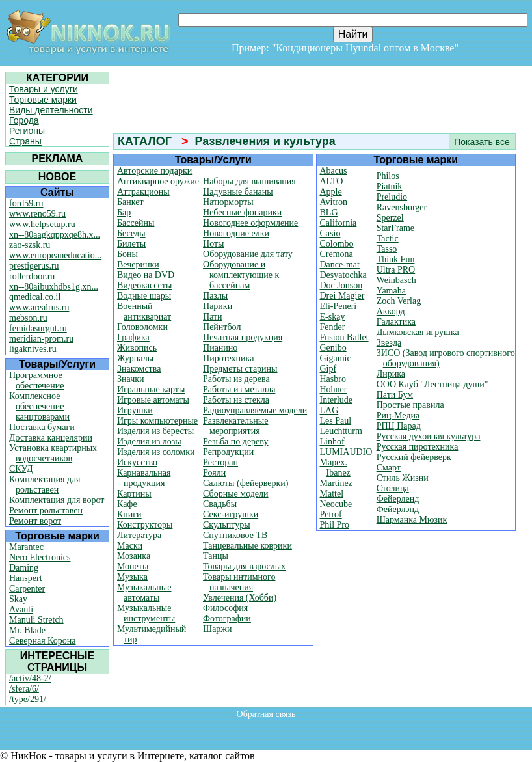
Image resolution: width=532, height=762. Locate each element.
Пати (213, 317)
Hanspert (26, 578)
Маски (130, 546)
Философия (225, 608)
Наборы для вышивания (249, 181)
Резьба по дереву (235, 442)
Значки (131, 379)
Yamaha (391, 291)
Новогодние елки (236, 233)
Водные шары (144, 296)
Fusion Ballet (344, 337)
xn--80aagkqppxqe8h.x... (55, 235)
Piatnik (390, 186)
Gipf (328, 369)
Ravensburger (402, 207)
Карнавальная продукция (144, 478)
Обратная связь (266, 714)
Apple (331, 192)
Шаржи (218, 629)
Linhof (332, 442)
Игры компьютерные (157, 421)
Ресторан (220, 462)
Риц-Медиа (398, 415)
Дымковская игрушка (418, 332)
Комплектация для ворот (57, 500)
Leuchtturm (341, 431)
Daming (24, 568)
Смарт (389, 468)
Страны (25, 141)
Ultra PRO (396, 270)
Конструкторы (145, 525)
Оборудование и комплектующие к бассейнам (241, 275)
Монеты (133, 566)
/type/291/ (28, 699)
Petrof (331, 514)
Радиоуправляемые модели (255, 410)
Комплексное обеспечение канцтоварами (39, 406)
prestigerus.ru (34, 266)
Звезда (389, 343)
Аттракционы (143, 192)
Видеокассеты (144, 285)
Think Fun (396, 259)
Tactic (388, 238)
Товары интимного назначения (239, 582)
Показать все (482, 142)
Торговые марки (43, 100)
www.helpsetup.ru (42, 224)
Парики (218, 306)
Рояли (214, 473)
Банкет (130, 202)
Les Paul (336, 421)
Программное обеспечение (37, 380)
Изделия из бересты (155, 431)
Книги (129, 514)
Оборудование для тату (248, 254)
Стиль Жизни (403, 478)
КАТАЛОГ (145, 141)
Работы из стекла (236, 400)
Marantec (26, 547)
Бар (124, 212)
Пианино (220, 348)
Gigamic (336, 358)
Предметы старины (240, 369)
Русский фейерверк (414, 457)
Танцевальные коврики (247, 546)
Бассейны (136, 223)
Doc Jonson (341, 285)
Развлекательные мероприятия (235, 426)
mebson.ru (28, 318)
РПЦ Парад (399, 426)
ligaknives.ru (33, 349)
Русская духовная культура (429, 436)
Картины (134, 494)
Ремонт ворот (35, 521)
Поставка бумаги (42, 427)
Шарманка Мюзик (412, 520)
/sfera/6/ (24, 689)
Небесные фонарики (242, 212)
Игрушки (135, 410)
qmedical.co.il (35, 297)
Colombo (337, 244)
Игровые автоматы (153, 400)
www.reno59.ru (37, 214)
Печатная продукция (243, 337)
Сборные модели (236, 494)
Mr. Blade (27, 630)
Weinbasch (396, 280)
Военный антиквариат (144, 311)
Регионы (27, 131)
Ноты (213, 244)
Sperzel (390, 218)
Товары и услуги (44, 89)
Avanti (21, 609)
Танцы (216, 556)
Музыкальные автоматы (144, 592)
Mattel (332, 494)
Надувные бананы (238, 192)
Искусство (137, 462)
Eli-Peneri (339, 306)
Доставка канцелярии (51, 438)
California (339, 223)
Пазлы (215, 296)
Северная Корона (42, 641)
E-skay (333, 317)
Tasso (387, 249)
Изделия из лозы (149, 442)
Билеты (131, 244)
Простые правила (410, 405)
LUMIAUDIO (346, 452)
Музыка (132, 577)
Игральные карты (151, 389)
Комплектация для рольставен (45, 484)
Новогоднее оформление (250, 223)
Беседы (131, 233)
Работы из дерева (236, 379)
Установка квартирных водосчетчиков (53, 453)
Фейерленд (398, 499)
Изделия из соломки (156, 452)
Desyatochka (343, 275)
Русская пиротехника (418, 447)
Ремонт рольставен (46, 510)
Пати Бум (395, 395)
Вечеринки (138, 265)
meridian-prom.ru (41, 339)
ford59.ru (26, 203)
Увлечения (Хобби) (240, 598)
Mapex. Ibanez (335, 468)
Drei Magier (342, 296)
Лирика (391, 374)
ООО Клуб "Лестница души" (432, 384)
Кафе (127, 504)
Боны (127, 254)
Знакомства (139, 369)
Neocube (336, 504)
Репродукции (228, 452)
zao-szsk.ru (30, 245)
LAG (329, 410)
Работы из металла (239, 389)
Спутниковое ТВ (235, 535)
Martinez (337, 483)
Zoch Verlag (399, 301)
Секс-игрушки (231, 514)
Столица (393, 488)
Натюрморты (228, 202)
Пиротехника (228, 358)
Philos (388, 176)
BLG (329, 212)
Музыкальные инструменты (146, 613)
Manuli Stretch (36, 620)
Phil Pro (335, 525)
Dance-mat (340, 265)
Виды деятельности (51, 110)
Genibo (333, 348)
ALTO (332, 181)
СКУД (21, 469)
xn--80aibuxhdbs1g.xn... (54, 287)
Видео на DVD (146, 275)
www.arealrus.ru (39, 307)
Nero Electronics (40, 557)
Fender (333, 327)
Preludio (392, 197)
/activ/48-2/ (30, 678)
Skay (18, 599)
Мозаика (134, 556)
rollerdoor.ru (32, 276)
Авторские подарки (154, 171)
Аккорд (391, 311)
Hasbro (333, 379)
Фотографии (227, 619)
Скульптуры (227, 525)
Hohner (334, 389)
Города (24, 120)
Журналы (135, 358)
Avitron (334, 202)
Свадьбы (220, 504)
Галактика (396, 322)
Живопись (137, 348)
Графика (133, 337)
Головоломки (142, 327)
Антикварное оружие (158, 181)
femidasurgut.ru (38, 328)
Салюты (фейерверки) (246, 483)
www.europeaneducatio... (55, 255)
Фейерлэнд (398, 509)
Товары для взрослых (244, 566)
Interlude (337, 400)
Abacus (334, 171)
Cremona (337, 254)
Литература (139, 535)
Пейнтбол (222, 327)
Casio (330, 233)
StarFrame (395, 228)
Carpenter (27, 589)
